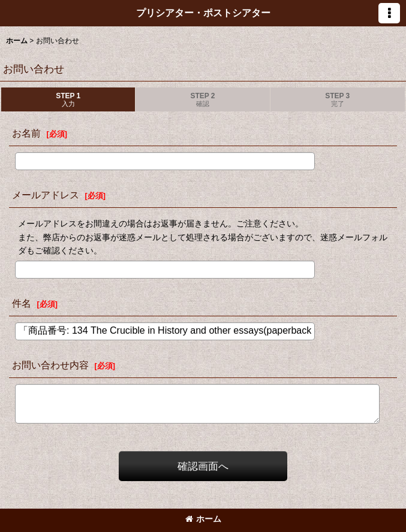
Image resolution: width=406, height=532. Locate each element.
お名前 (26, 133)
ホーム (203, 519)
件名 (22, 303)
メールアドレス (46, 195)
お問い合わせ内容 (50, 365)
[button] (389, 13)
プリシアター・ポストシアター (203, 13)
